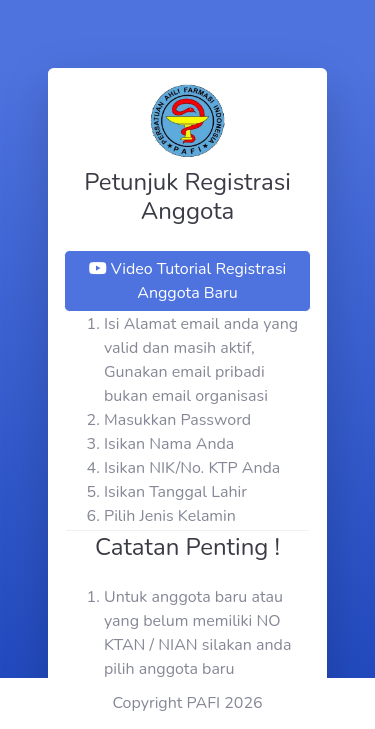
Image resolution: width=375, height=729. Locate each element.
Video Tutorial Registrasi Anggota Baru (188, 281)
